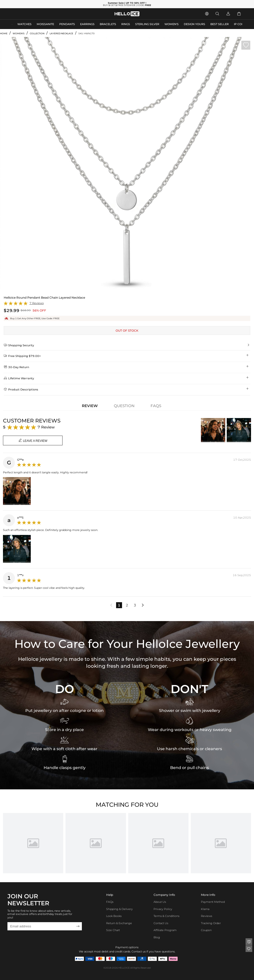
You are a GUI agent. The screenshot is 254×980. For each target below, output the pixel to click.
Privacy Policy (163, 909)
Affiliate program (165, 930)
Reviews (206, 916)
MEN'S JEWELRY (23, 14)
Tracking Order (211, 923)
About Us (160, 902)
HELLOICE (124, 968)
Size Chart (113, 930)
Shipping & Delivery (119, 909)
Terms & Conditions (166, 916)
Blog (157, 937)
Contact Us (161, 923)
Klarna (205, 909)
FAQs (110, 902)
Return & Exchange (119, 923)
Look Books (114, 916)
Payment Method (213, 902)
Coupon (206, 930)
